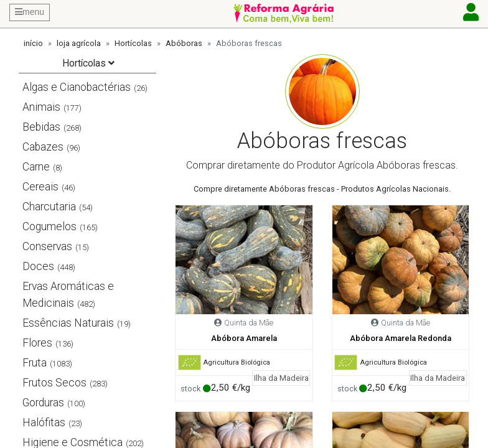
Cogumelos (49, 226)
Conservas (47, 246)
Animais (41, 107)
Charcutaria (49, 207)
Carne (36, 167)
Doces (38, 266)
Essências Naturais (68, 323)
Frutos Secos (54, 383)
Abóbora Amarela (244, 338)
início (33, 43)
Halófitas (44, 422)
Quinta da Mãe (249, 323)
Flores (37, 343)
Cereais (40, 187)
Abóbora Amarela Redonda (401, 338)
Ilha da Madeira (281, 378)
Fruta (35, 363)
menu (30, 12)
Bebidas (41, 127)
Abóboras (184, 43)
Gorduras (43, 403)
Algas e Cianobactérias (77, 87)
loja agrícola (79, 43)
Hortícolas (133, 43)
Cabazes (43, 147)
